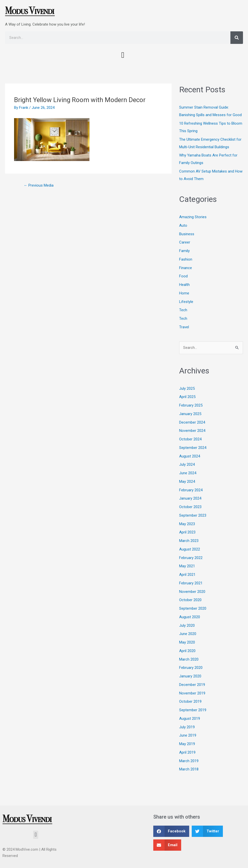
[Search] (237, 38)
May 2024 (187, 482)
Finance (186, 268)
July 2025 (187, 388)
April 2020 (187, 651)
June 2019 (188, 735)
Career (185, 242)
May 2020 (187, 642)
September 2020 (193, 608)
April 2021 (187, 575)
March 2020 (189, 659)
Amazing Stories (193, 217)
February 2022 (191, 558)
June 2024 (188, 473)
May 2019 (187, 744)
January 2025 (190, 414)
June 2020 (188, 634)
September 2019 (193, 710)
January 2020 (190, 676)
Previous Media (39, 185)
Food (183, 276)
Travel (184, 327)
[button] (123, 55)
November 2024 (192, 431)
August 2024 (190, 456)
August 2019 (190, 719)
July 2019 (187, 727)
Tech (183, 310)
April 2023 (187, 532)
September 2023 (193, 515)
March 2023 (189, 541)
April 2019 (187, 752)
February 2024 (191, 490)
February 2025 (191, 405)
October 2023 (190, 507)
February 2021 (191, 583)
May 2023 (187, 524)
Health (184, 285)
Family (184, 251)
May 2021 (187, 566)
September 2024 (193, 448)
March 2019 (189, 761)
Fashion (186, 259)
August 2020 (190, 617)
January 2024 (190, 498)
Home (184, 293)
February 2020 (191, 668)
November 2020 (192, 592)
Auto (183, 225)
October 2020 (190, 600)
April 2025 (187, 397)
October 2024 (190, 439)
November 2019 (192, 693)
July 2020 (187, 625)
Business (187, 234)
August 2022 (190, 549)
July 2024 (187, 464)
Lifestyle (186, 302)
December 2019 (192, 685)
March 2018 (189, 769)
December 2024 (192, 422)
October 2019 (190, 701)
